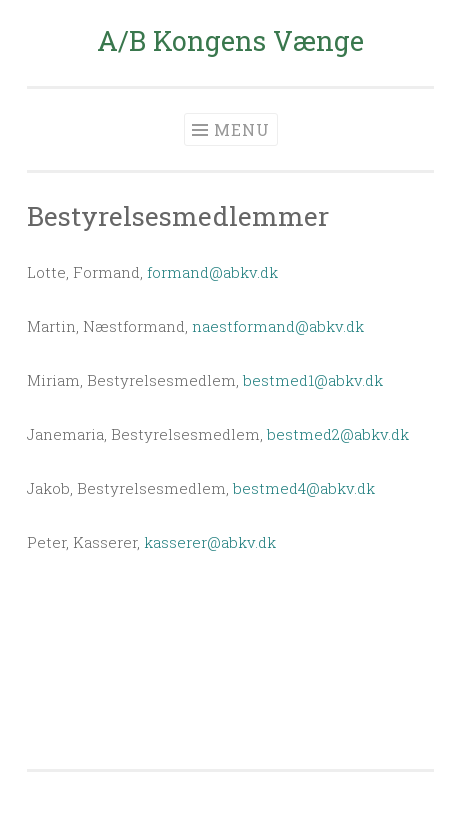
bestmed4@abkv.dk (304, 488)
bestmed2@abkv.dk (338, 434)
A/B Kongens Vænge (230, 40)
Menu (242, 129)
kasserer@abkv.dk (210, 542)
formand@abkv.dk (212, 272)
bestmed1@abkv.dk (313, 380)
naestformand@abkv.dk (278, 326)
